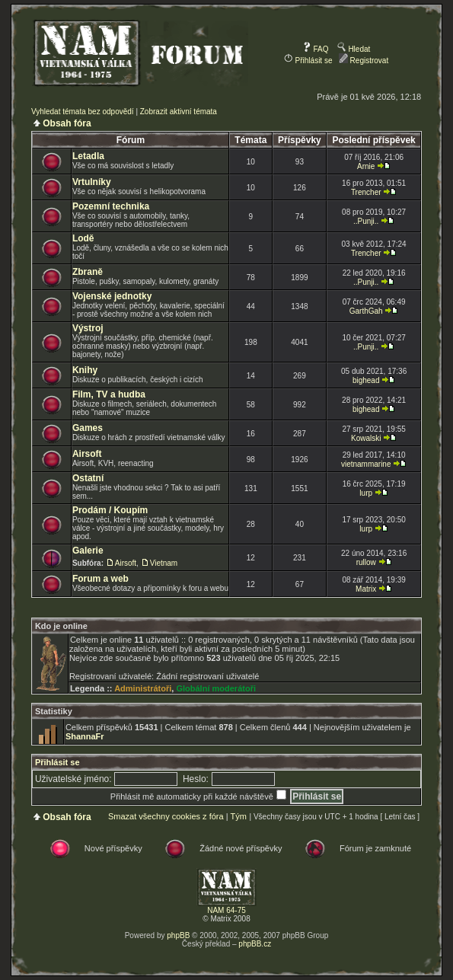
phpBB (178, 935)
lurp (366, 493)
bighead (366, 380)
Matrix (366, 589)
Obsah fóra (67, 123)
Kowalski (366, 438)
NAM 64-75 (226, 910)
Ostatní (88, 478)
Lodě (83, 238)
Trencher (366, 192)
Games (88, 428)
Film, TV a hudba (109, 394)
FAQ (316, 49)
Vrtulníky (92, 182)
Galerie (88, 551)
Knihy (85, 370)
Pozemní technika (111, 206)
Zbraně (88, 272)
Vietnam (164, 563)
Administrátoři (143, 688)
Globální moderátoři (216, 688)
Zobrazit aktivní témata (179, 112)
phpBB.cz (255, 944)
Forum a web (100, 579)
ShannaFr (85, 736)
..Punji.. (366, 221)
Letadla (88, 156)
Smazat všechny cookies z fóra (166, 816)
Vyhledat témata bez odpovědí (83, 112)
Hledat (354, 49)
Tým (238, 816)
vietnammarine (366, 464)
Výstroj (88, 328)
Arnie (366, 166)
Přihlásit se (308, 61)
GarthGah (366, 311)
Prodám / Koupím (110, 510)
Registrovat (364, 61)
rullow (366, 562)
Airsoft (87, 454)
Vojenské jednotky (112, 296)
